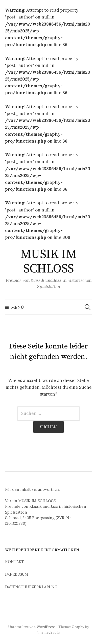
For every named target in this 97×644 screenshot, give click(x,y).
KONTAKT (15, 562)
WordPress (46, 627)
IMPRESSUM (17, 574)
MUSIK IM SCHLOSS (48, 262)
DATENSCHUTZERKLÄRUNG (31, 587)
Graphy (78, 627)
